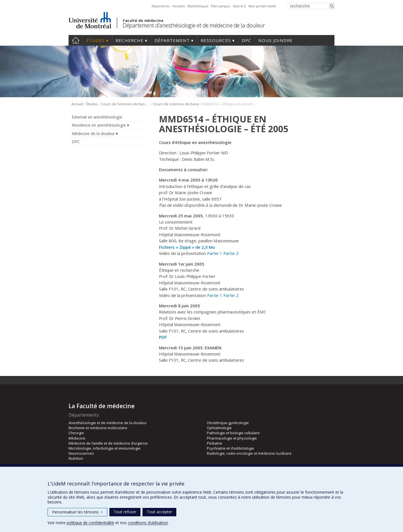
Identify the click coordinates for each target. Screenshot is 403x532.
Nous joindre (276, 40)
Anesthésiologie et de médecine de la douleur (108, 423)
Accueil (76, 40)
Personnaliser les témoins (77, 512)
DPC (247, 40)
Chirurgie (76, 433)
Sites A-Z (239, 6)
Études (96, 40)
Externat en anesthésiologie (97, 117)
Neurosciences (81, 453)
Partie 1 (215, 253)
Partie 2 (231, 253)
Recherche (130, 40)
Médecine (77, 438)
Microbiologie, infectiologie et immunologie (105, 448)
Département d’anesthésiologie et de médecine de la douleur (194, 25)
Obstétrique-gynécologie (228, 423)
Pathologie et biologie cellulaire (233, 433)
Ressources (216, 40)
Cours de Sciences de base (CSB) (126, 104)
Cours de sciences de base (176, 104)
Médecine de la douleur (93, 133)
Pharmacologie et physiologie (232, 438)
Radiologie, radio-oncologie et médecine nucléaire (249, 453)
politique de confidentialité (90, 523)
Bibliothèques (198, 6)
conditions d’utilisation (148, 523)
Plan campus (221, 6)
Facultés (179, 6)
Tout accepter (159, 512)
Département (172, 40)
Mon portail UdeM (262, 6)
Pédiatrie (215, 443)
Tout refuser (125, 512)
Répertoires (161, 6)
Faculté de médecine (143, 20)
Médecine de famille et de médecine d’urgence (108, 443)
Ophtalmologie (219, 428)
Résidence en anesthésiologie (99, 125)
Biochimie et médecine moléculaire (98, 428)
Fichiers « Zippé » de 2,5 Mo (187, 247)
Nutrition (76, 458)
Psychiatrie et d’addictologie (230, 448)
